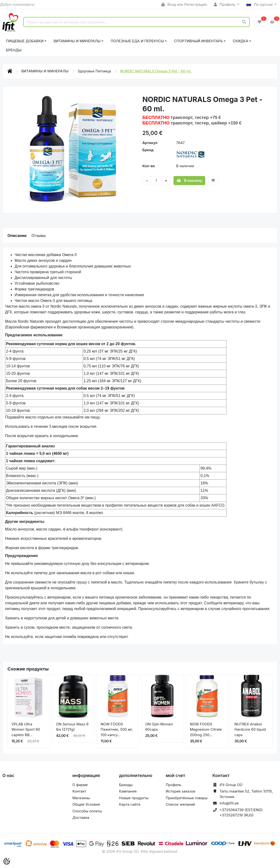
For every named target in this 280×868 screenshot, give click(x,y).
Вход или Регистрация (184, 4)
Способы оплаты (87, 811)
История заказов (180, 791)
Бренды (14, 50)
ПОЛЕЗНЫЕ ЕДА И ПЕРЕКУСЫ (137, 41)
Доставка (81, 817)
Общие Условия (86, 804)
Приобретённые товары (187, 798)
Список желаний (180, 804)
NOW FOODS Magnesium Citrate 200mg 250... (206, 729)
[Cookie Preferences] (7, 861)
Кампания (128, 791)
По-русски (260, 4)
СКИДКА (240, 41)
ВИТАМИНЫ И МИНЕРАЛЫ (77, 41)
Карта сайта (130, 804)
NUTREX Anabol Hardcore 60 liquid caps (250, 729)
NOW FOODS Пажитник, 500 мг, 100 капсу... (117, 729)
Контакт (79, 791)
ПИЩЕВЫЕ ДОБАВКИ (25, 41)
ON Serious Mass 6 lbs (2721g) (72, 727)
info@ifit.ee (229, 803)
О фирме (80, 785)
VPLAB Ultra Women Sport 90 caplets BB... (26, 729)
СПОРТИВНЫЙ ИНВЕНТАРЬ (198, 41)
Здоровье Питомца (95, 71)
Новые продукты (134, 798)
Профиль (225, 4)
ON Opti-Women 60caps (159, 727)
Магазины (81, 798)
